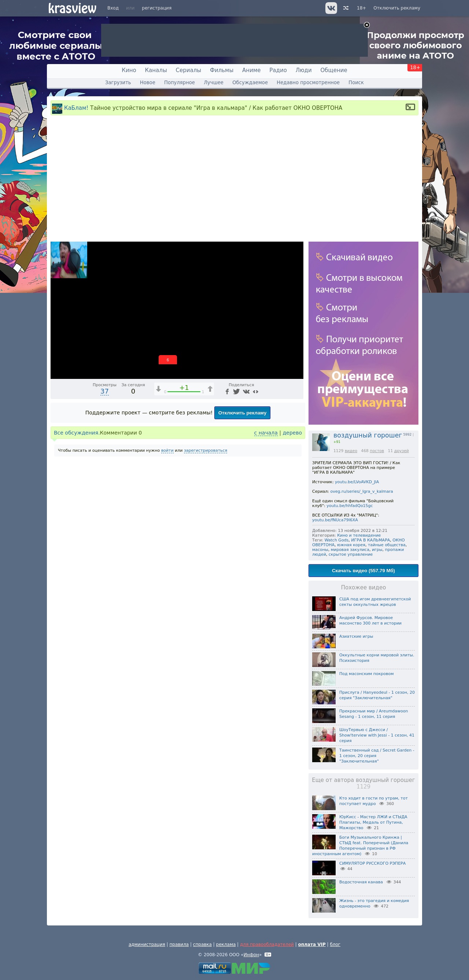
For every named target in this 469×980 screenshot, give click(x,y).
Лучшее (214, 83)
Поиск (356, 83)
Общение (334, 70)
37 (105, 391)
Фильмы (222, 70)
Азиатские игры (356, 636)
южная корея (351, 545)
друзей (402, 451)
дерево (292, 433)
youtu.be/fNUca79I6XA (335, 520)
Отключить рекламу (397, 8)
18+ (361, 8)
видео (351, 451)
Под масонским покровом (367, 674)
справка (202, 944)
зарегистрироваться (206, 450)
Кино (129, 70)
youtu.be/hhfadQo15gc (350, 506)
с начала (266, 433)
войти (167, 450)
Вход (113, 8)
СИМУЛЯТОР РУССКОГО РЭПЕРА (372, 863)
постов (377, 451)
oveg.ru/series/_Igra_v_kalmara (362, 491)
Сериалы (189, 70)
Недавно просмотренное (308, 83)
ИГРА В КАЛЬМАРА (370, 540)
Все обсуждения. (77, 433)
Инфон (251, 955)
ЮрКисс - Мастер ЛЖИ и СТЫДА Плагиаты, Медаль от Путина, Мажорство (373, 822)
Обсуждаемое (250, 83)
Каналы (156, 70)
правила (179, 944)
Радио (278, 70)
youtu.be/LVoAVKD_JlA (357, 482)
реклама (226, 944)
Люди (304, 70)
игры (377, 550)
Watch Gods (337, 540)
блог (335, 944)
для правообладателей (267, 944)
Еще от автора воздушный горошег (363, 783)
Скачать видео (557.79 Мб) (363, 571)
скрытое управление (351, 554)
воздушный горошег (368, 435)
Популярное (180, 83)
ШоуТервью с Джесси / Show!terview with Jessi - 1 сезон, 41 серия (377, 735)
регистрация (157, 8)
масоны (320, 550)
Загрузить (118, 83)
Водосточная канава (361, 882)
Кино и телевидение (359, 535)
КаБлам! (76, 108)
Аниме (251, 70)
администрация (147, 944)
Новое (148, 83)
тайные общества (387, 545)
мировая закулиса (350, 550)
